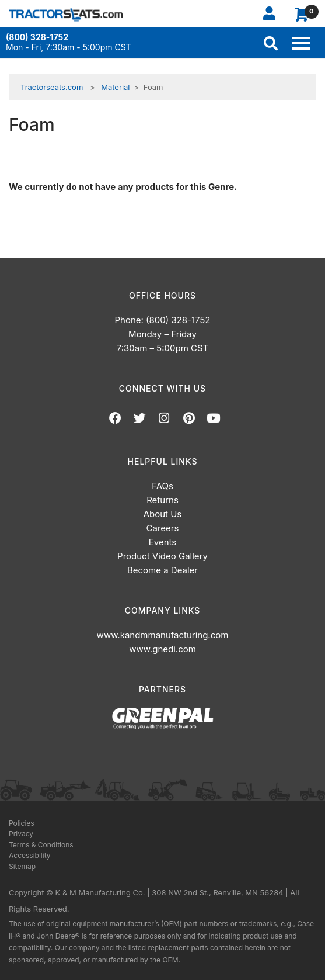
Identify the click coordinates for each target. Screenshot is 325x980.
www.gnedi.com (163, 649)
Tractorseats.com (52, 87)
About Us (163, 514)
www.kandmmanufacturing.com (163, 635)
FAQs (163, 486)
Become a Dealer (163, 570)
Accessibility (30, 855)
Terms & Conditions (41, 845)
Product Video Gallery (163, 556)
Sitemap (22, 866)
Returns (163, 500)
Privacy (21, 834)
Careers (163, 528)
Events (163, 542)
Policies (22, 823)
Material (115, 87)
